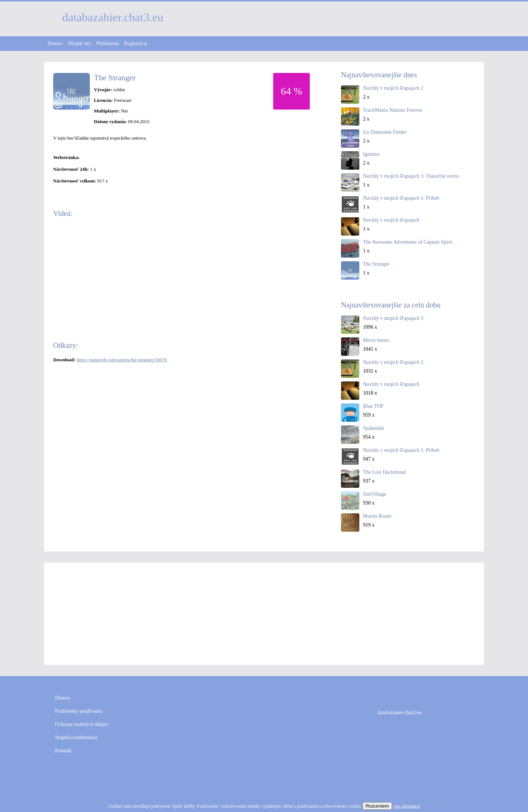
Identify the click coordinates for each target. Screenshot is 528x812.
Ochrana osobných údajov (82, 724)
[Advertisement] (264, 614)
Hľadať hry (80, 43)
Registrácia (135, 43)
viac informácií (406, 806)
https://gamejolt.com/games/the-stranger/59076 (122, 360)
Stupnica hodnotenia (76, 737)
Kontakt (63, 751)
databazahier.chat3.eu (400, 713)
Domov (55, 43)
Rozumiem (377, 806)
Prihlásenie (107, 43)
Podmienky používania (79, 711)
